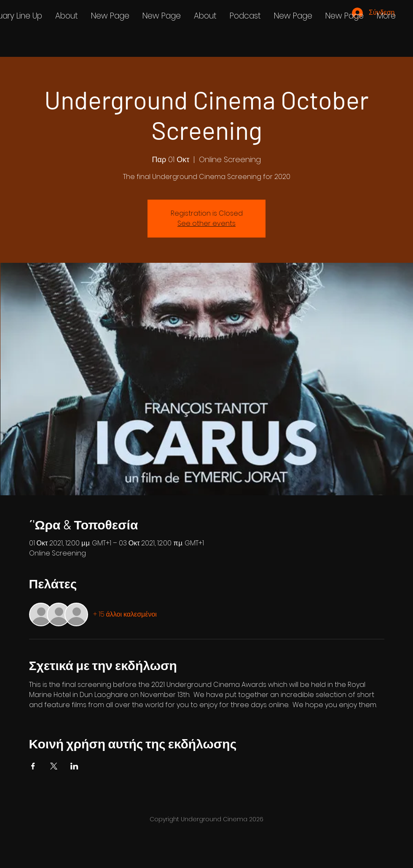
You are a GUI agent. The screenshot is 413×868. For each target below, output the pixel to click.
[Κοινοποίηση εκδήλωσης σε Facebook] (33, 766)
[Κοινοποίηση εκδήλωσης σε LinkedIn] (74, 766)
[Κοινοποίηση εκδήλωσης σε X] (54, 766)
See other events (206, 223)
